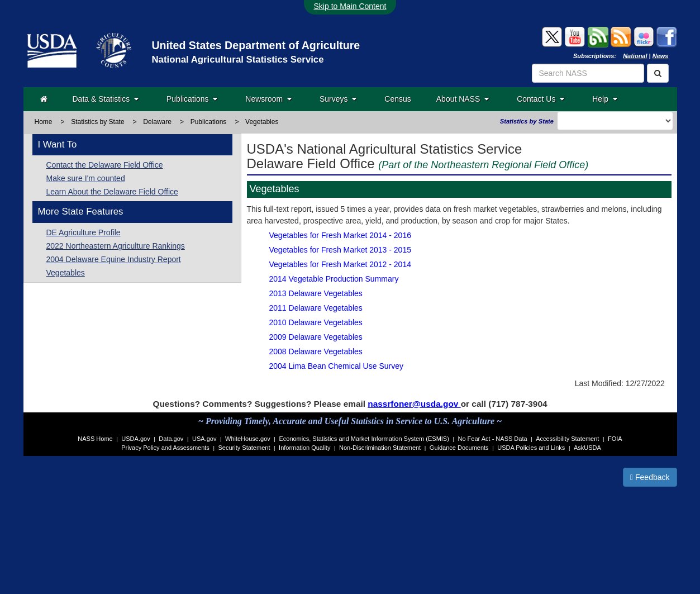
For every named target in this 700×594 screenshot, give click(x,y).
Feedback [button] (650, 477)
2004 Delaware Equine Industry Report (114, 259)
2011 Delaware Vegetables (316, 308)
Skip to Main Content (350, 6)
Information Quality (304, 448)
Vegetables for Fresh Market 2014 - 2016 (340, 235)
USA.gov (204, 439)
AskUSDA (587, 448)
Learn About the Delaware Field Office (112, 192)
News (661, 56)
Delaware (157, 122)
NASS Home (95, 439)
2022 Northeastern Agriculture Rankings (116, 246)
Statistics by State (97, 122)
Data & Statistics (106, 99)
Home (44, 122)
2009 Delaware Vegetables (316, 337)
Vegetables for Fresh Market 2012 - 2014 (340, 264)
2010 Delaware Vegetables (316, 322)
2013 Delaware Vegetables (316, 293)
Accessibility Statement (567, 439)
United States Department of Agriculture (256, 45)
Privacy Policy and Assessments (165, 448)
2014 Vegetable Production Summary (334, 279)
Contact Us (541, 99)
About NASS (463, 99)
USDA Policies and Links (531, 448)
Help (605, 99)
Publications (192, 99)
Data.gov (171, 439)
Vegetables (66, 273)
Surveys (338, 99)
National (635, 56)
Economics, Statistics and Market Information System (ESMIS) (364, 439)
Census (397, 99)
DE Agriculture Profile (84, 232)
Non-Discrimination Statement (380, 448)
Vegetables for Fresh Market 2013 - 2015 (340, 250)
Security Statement (244, 448)
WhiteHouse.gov (248, 439)
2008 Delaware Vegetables (316, 351)
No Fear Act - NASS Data (493, 439)
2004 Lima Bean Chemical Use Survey (336, 366)
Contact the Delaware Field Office (105, 165)
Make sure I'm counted (86, 178)
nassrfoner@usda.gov (414, 404)
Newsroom (268, 99)
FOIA (615, 439)
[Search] (658, 73)
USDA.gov (135, 439)
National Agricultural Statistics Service (237, 60)
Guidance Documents (459, 448)
